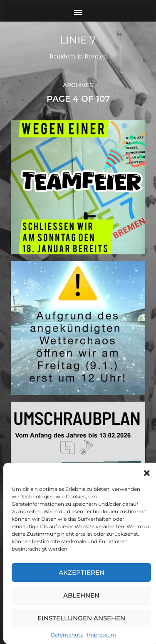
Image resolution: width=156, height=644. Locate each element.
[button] (147, 473)
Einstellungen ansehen (81, 618)
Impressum (102, 635)
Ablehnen (81, 595)
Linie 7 (78, 40)
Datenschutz (67, 635)
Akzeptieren (82, 572)
